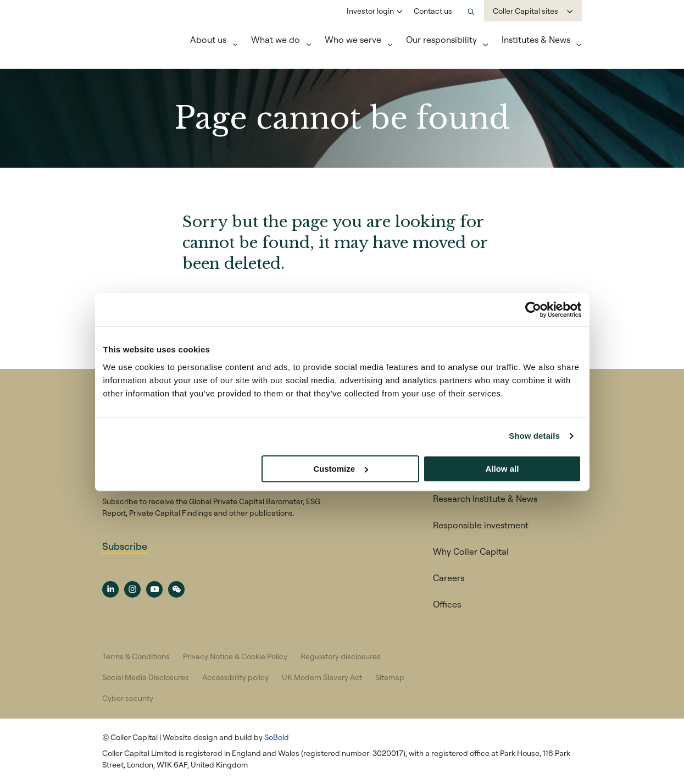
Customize (341, 469)
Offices (447, 604)
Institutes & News (536, 40)
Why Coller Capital (471, 551)
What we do (276, 40)
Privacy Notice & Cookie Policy (235, 656)
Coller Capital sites (525, 11)
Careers (449, 578)
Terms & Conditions (136, 656)
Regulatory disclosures (341, 656)
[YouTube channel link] (154, 589)
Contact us (433, 11)
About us (208, 40)
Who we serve (353, 40)
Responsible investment (481, 525)
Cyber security (128, 698)
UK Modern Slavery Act (322, 677)
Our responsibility (441, 40)
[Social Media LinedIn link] (110, 589)
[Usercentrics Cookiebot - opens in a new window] (533, 310)
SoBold (277, 737)
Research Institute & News (485, 499)
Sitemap (390, 677)
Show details (534, 436)
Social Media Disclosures (146, 677)
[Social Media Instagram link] (132, 589)
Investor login (370, 11)
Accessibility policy (235, 677)
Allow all (502, 469)
